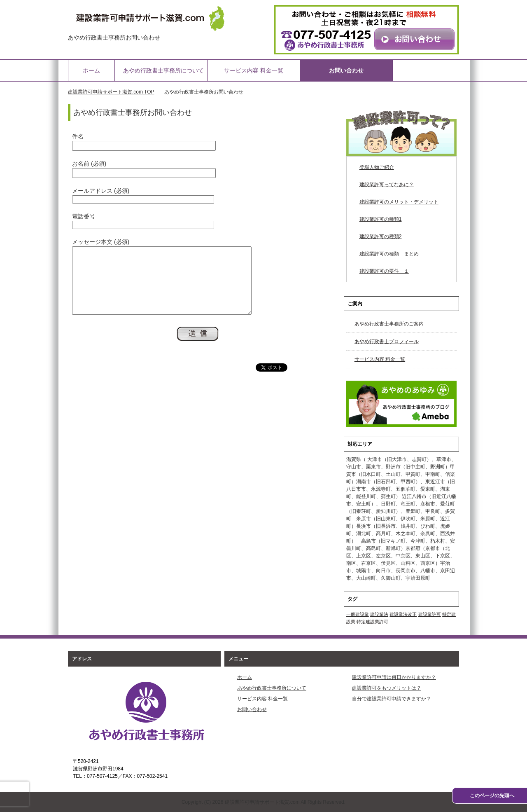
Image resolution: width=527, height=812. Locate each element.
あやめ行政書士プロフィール (387, 342)
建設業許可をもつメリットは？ (387, 688)
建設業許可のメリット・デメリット (399, 202)
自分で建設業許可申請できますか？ (392, 699)
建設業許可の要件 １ (384, 271)
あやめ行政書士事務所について (163, 70)
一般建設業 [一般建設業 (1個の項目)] (358, 614)
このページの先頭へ (492, 796)
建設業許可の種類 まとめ (389, 254)
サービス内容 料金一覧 (254, 70)
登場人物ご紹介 (377, 167)
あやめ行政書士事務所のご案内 (389, 324)
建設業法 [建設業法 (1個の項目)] (379, 614)
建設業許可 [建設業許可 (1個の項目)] (430, 614)
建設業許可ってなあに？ (387, 185)
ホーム (91, 70)
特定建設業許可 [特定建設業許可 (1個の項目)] (372, 622)
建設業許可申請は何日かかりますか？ (394, 677)
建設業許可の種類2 (381, 236)
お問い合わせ (346, 70)
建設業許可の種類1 (381, 219)
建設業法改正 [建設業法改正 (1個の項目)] (403, 614)
